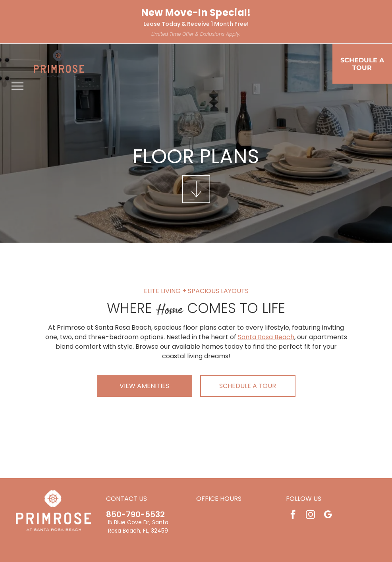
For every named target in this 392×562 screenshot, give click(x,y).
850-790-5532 (135, 514)
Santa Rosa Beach (266, 337)
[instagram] (310, 516)
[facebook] (293, 516)
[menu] (17, 86)
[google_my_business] (328, 516)
